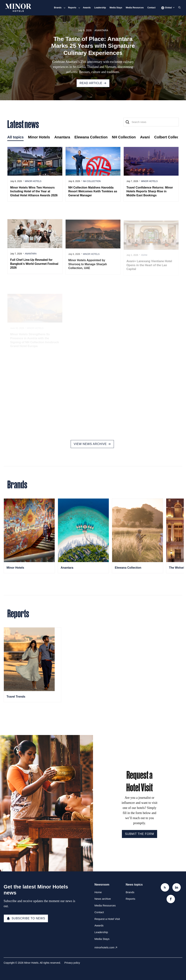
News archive (103, 899)
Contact (151, 8)
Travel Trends (16, 697)
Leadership (100, 8)
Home (98, 892)
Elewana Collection (128, 568)
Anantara (101, 30)
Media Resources (135, 8)
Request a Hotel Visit (107, 919)
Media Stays (116, 8)
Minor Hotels (15, 568)
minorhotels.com (104, 947)
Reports (72, 8)
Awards (87, 8)
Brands (58, 8)
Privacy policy (72, 963)
